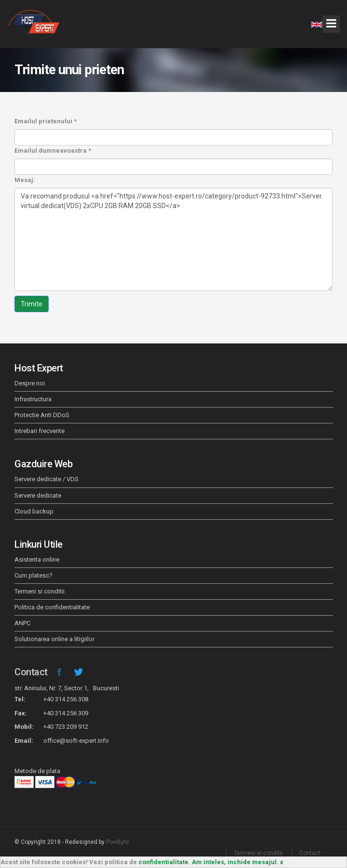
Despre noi (30, 383)
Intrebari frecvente (40, 431)
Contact (31, 672)
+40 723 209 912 (66, 727)
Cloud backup (34, 511)
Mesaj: (25, 180)
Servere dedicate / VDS (47, 479)
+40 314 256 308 (66, 699)
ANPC (22, 623)
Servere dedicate (38, 495)
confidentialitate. (164, 862)
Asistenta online (37, 559)
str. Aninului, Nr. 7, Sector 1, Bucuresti (67, 688)
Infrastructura (33, 399)
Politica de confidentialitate (52, 607)
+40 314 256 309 (66, 713)
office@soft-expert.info (76, 741)
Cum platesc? (33, 575)
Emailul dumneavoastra (53, 151)
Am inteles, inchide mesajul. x (238, 862)
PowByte (118, 842)
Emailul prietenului (46, 121)
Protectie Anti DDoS (42, 415)
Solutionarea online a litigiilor (54, 639)
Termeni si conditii (40, 591)
